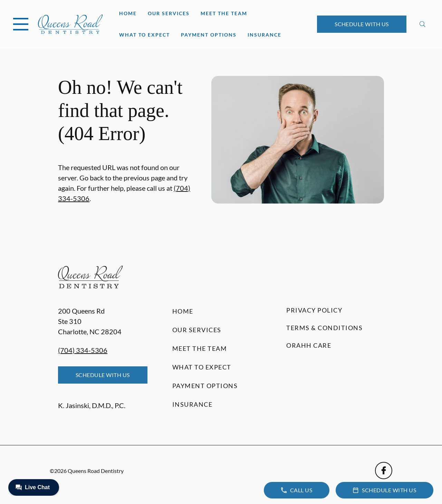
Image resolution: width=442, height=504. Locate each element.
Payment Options (209, 35)
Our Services (169, 13)
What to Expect (145, 35)
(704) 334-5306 (83, 350)
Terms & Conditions (324, 328)
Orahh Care (309, 345)
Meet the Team (224, 13)
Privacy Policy (314, 310)
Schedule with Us (362, 24)
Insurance (265, 35)
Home (128, 13)
